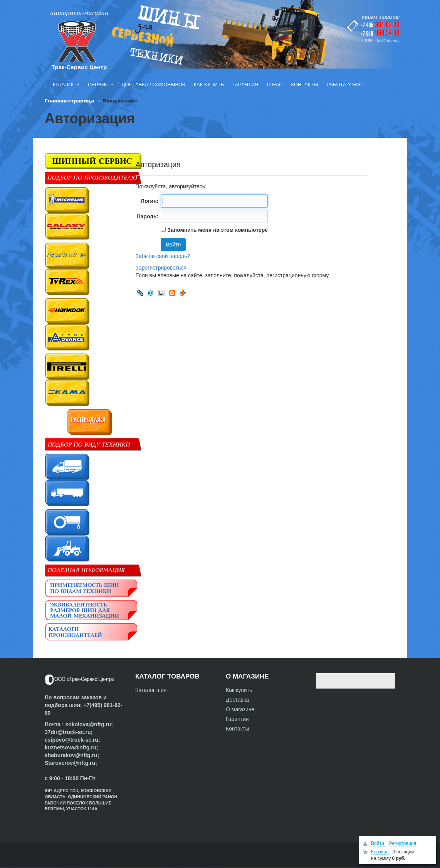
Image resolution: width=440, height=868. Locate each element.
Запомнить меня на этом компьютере (217, 230)
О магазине (240, 709)
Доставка (237, 700)
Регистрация (403, 843)
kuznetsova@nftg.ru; (71, 747)
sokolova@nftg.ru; (89, 724)
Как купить (239, 690)
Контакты (237, 729)
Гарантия (237, 719)
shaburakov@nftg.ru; (72, 755)
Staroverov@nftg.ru (70, 763)
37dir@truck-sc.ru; (69, 732)
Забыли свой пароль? (163, 256)
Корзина (380, 852)
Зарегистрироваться (161, 268)
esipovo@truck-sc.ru (71, 740)
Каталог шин (151, 690)
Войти (378, 843)
